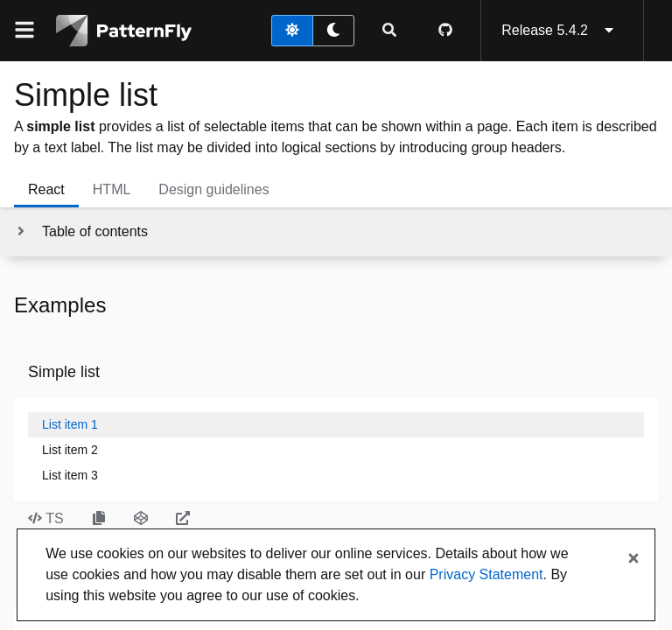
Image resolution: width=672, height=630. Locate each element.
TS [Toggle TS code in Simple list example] (46, 518)
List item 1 (70, 424)
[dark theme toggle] (333, 31)
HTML (112, 189)
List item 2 (70, 450)
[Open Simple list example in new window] (183, 519)
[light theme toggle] (292, 31)
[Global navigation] (24, 31)
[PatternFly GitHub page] (445, 31)
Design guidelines (213, 189)
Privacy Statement (486, 574)
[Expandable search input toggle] (389, 31)
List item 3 (70, 475)
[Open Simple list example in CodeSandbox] (141, 519)
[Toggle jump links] (81, 232)
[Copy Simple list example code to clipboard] (99, 519)
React (46, 189)
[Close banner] (633, 559)
